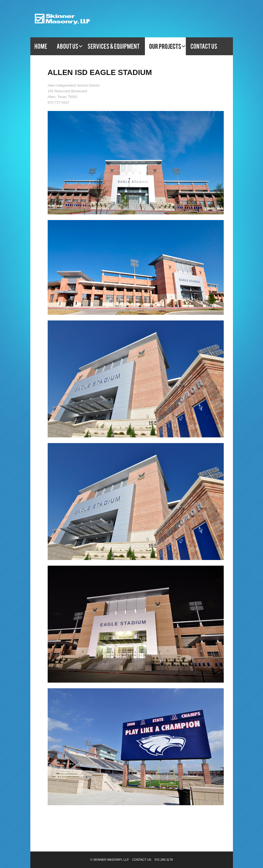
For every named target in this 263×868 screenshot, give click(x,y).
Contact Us (142, 860)
